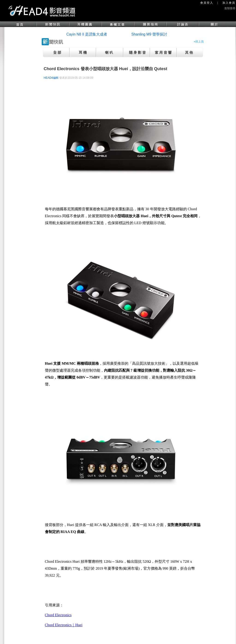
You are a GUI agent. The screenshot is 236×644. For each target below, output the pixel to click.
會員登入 (207, 3)
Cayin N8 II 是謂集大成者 (87, 34)
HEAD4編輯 (51, 78)
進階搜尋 (230, 8)
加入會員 (229, 3)
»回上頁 (199, 42)
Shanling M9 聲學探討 (149, 34)
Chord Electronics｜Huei (64, 625)
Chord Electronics (58, 615)
